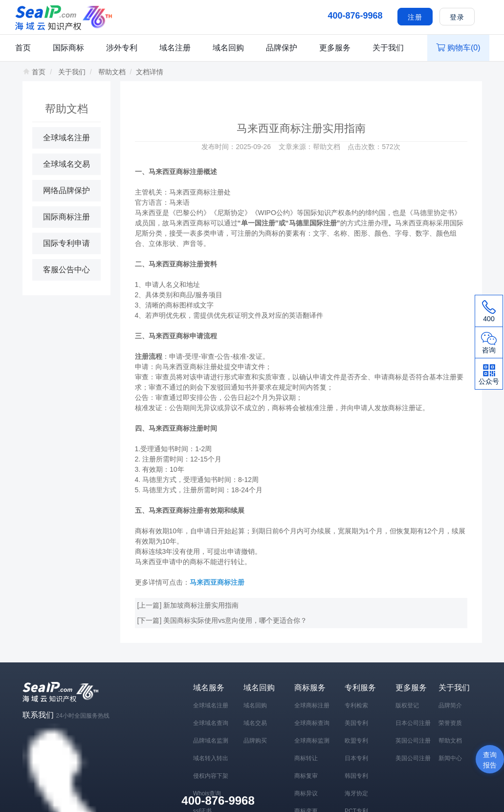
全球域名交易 (66, 164)
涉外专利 (122, 48)
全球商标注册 (312, 705)
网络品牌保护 (66, 190)
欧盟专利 (356, 741)
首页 (23, 48)
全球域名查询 (211, 723)
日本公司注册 (413, 723)
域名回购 (228, 48)
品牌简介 (450, 705)
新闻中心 (450, 758)
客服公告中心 (66, 270)
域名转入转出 (211, 758)
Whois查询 (207, 793)
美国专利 (356, 723)
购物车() (458, 48)
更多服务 (335, 48)
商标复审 (306, 776)
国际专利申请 (66, 243)
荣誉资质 (450, 723)
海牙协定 (356, 793)
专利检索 (356, 705)
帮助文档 (112, 72)
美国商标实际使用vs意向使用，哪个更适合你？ (235, 620)
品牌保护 (282, 48)
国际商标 (68, 48)
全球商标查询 (312, 723)
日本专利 (356, 758)
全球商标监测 (312, 741)
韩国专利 (356, 776)
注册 (415, 17)
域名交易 (255, 723)
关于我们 (388, 48)
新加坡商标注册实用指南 (201, 605)
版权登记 (407, 705)
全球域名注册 (66, 138)
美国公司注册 (413, 758)
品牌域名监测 (211, 741)
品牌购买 (255, 741)
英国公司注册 (413, 741)
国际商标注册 (66, 217)
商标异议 (306, 793)
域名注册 (175, 48)
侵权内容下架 (211, 776)
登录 (457, 17)
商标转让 (306, 758)
